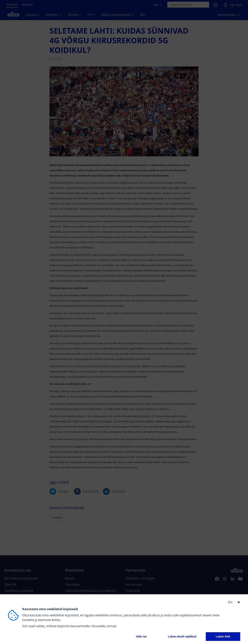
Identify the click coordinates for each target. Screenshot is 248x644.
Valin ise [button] (141, 636)
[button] (232, 602)
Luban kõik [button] (223, 636)
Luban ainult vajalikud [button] (182, 636)
